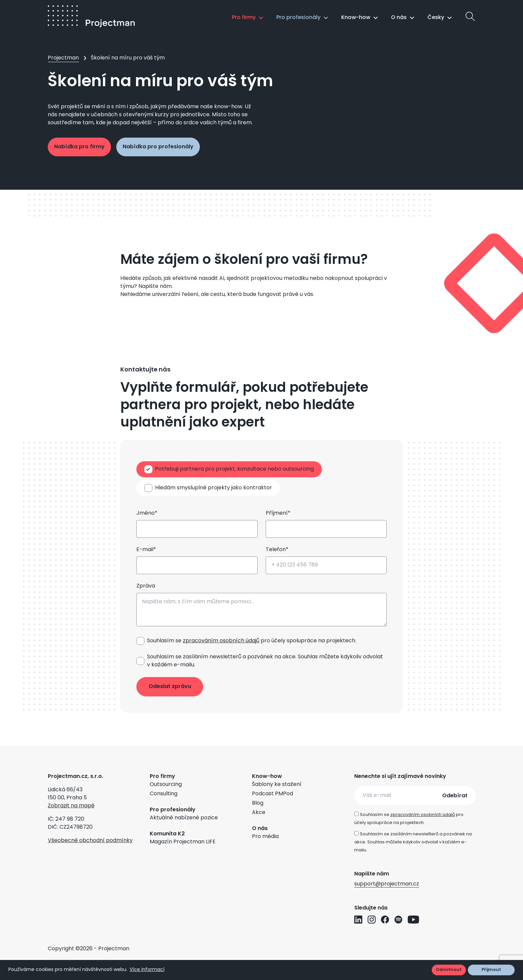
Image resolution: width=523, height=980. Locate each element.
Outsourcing (166, 785)
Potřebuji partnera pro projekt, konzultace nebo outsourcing (234, 469)
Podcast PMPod (273, 794)
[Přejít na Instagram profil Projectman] (372, 920)
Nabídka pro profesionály (158, 147)
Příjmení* (278, 513)
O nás (399, 18)
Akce (259, 813)
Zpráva (146, 586)
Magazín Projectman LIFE (183, 842)
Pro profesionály (298, 18)
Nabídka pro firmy (79, 147)
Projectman (63, 58)
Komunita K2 (167, 834)
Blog (258, 803)
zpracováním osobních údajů (221, 641)
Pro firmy (244, 18)
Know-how (356, 18)
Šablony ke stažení (277, 785)
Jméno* (147, 513)
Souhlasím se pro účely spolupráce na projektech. (252, 641)
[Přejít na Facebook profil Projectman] (385, 920)
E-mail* (146, 550)
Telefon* (277, 550)
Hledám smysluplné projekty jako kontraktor (214, 488)
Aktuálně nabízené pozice (184, 818)
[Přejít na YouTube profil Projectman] (413, 920)
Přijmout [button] (491, 970)
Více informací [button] (147, 970)
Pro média (265, 837)
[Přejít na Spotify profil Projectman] (398, 920)
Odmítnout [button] (449, 970)
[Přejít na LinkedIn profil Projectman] (358, 920)
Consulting (164, 794)
